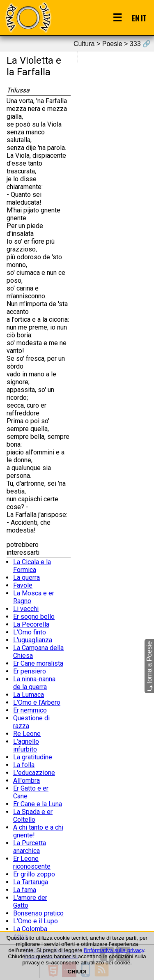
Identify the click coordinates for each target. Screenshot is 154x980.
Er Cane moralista (38, 663)
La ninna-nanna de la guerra (34, 683)
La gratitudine (33, 757)
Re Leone (27, 734)
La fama (25, 890)
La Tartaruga (31, 882)
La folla (24, 765)
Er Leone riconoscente (32, 862)
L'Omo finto (30, 632)
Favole (23, 585)
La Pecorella (31, 624)
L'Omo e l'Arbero (37, 702)
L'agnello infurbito (26, 745)
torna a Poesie (149, 666)
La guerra (26, 578)
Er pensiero (30, 671)
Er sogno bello (34, 617)
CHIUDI (77, 972)
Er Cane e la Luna (38, 804)
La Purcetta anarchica (30, 847)
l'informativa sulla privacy (114, 950)
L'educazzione (34, 773)
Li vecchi (26, 609)
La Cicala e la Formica (32, 566)
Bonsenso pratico (38, 913)
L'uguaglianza (33, 640)
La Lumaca (29, 695)
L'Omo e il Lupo (36, 921)
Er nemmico (30, 710)
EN (136, 18)
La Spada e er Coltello (33, 816)
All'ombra (26, 781)
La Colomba (30, 929)
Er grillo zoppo (34, 874)
